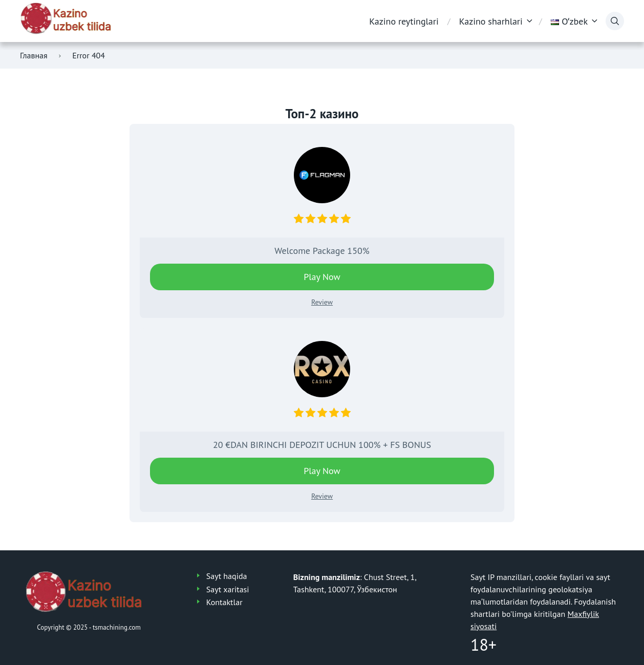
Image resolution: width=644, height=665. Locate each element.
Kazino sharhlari (491, 21)
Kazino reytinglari (404, 21)
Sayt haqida (227, 576)
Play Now (322, 277)
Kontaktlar (224, 602)
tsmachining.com (117, 627)
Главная (34, 55)
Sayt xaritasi (228, 589)
